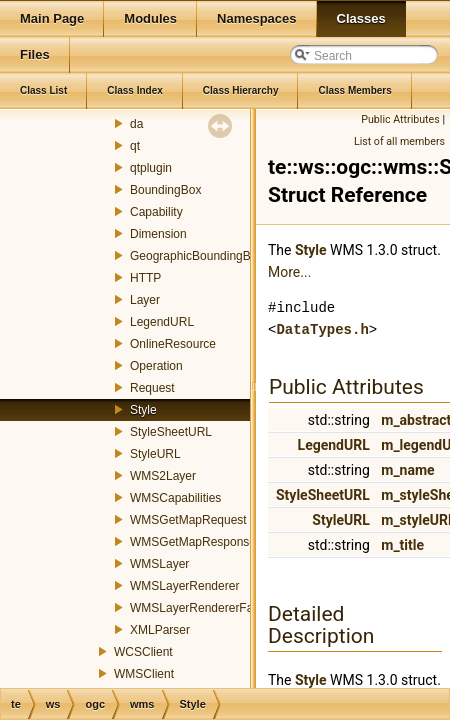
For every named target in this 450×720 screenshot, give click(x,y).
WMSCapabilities (175, 498)
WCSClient (143, 652)
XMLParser (160, 630)
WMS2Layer (163, 476)
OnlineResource (173, 344)
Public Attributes (400, 119)
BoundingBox (165, 190)
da (136, 124)
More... (289, 272)
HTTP (145, 278)
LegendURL (162, 322)
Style (143, 410)
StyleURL (155, 454)
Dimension (158, 234)
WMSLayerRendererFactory (204, 608)
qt (135, 146)
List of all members (399, 141)
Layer (145, 300)
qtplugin (151, 168)
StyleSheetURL (171, 432)
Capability (156, 212)
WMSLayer (159, 564)
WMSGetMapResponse (193, 542)
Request (152, 388)
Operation (156, 366)
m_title (402, 545)
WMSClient (144, 674)
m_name (407, 470)
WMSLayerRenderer (184, 586)
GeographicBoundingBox (196, 256)
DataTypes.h (322, 329)
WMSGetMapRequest (188, 520)
